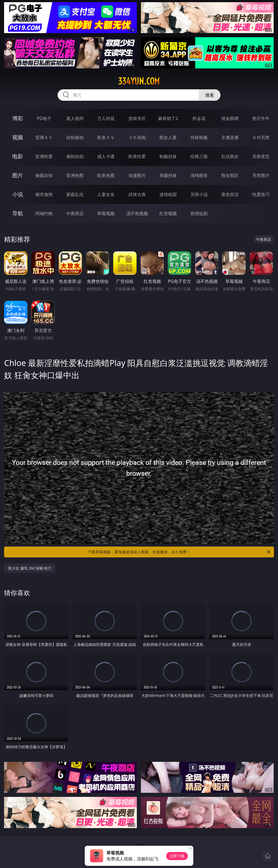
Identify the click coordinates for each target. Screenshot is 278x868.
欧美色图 (106, 175)
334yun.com (139, 81)
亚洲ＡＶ (44, 137)
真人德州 (75, 118)
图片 (18, 175)
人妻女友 (106, 194)
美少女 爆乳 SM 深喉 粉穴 (30, 568)
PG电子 (44, 118)
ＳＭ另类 (261, 137)
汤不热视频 (137, 213)
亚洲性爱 (44, 156)
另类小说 (199, 194)
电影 (18, 156)
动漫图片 (137, 175)
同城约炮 (44, 213)
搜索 (210, 95)
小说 (18, 194)
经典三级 (199, 156)
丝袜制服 (199, 137)
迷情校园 (168, 194)
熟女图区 (230, 175)
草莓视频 (106, 213)
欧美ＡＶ (106, 137)
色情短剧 (199, 213)
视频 (18, 137)
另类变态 (261, 156)
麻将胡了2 (168, 118)
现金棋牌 (230, 118)
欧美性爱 (137, 156)
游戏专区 (137, 118)
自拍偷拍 (75, 137)
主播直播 (230, 137)
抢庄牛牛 (261, 118)
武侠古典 (137, 194)
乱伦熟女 (230, 156)
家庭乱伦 (75, 194)
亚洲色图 (75, 175)
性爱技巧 (261, 194)
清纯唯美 (199, 175)
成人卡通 (106, 156)
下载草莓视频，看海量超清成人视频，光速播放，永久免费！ (179, 552)
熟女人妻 (168, 137)
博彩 (18, 118)
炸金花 (199, 118)
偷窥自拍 (44, 175)
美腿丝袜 (168, 175)
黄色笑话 (230, 194)
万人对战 (106, 118)
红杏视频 (168, 213)
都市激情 (44, 194)
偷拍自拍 (75, 156)
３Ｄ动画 (137, 137)
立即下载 (177, 856)
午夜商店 (75, 213)
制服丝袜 (168, 156)
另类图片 (261, 175)
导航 (18, 213)
